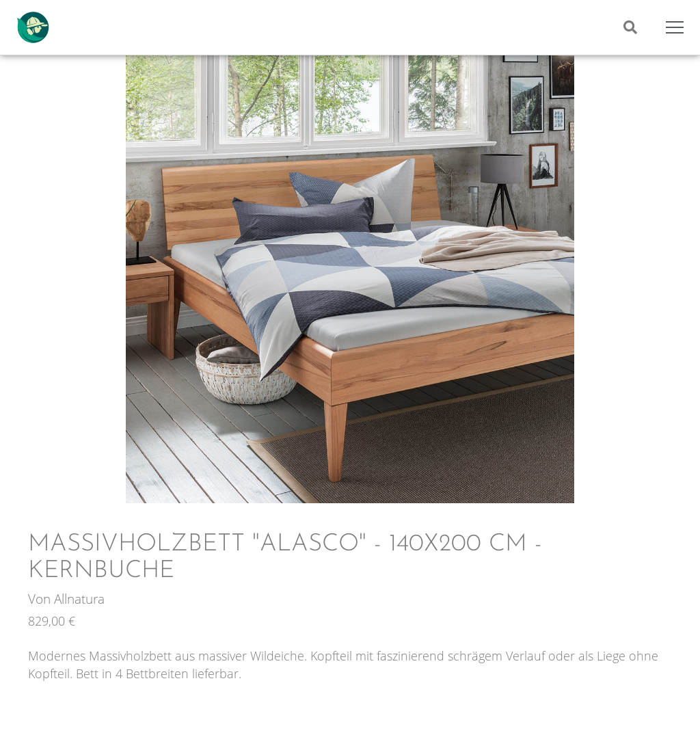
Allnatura (79, 599)
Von (41, 599)
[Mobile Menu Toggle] (675, 27)
